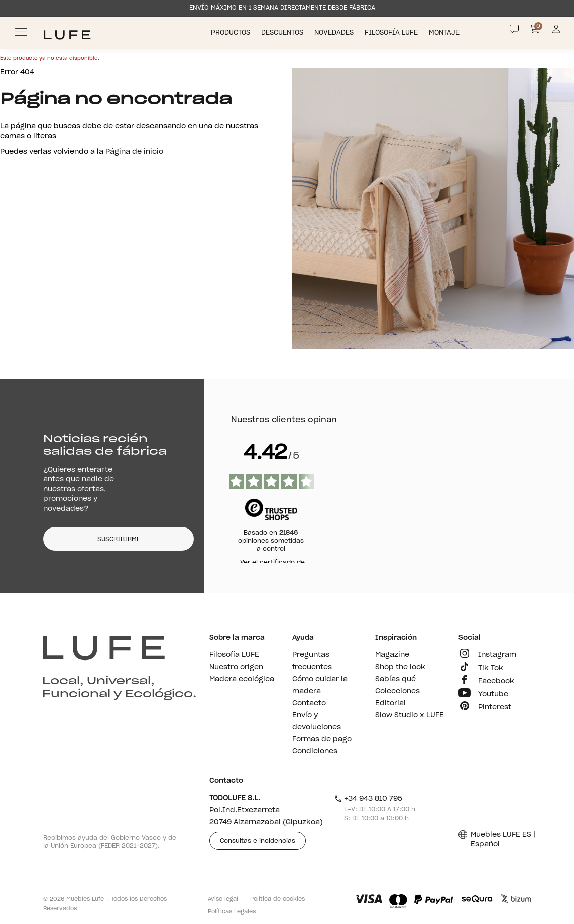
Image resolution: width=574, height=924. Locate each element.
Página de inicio (134, 152)
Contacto (309, 703)
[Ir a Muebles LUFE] (67, 35)
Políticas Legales (232, 912)
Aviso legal (223, 899)
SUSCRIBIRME (119, 539)
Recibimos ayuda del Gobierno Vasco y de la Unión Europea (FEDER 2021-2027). (110, 842)
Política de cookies (277, 899)
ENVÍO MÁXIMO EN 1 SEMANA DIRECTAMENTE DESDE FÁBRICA (282, 8)
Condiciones (315, 751)
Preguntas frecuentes (312, 661)
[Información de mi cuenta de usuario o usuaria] (556, 32)
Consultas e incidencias (258, 841)
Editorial (390, 703)
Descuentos (283, 33)
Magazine (392, 655)
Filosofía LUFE (392, 33)
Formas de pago (322, 739)
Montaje (445, 33)
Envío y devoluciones (317, 721)
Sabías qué (395, 679)
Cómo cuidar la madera (320, 685)
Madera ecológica (242, 679)
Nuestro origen (236, 667)
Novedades (335, 33)
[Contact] (514, 29)
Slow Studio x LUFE (410, 715)
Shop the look (400, 667)
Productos (232, 33)
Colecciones (397, 691)
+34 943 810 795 (368, 799)
